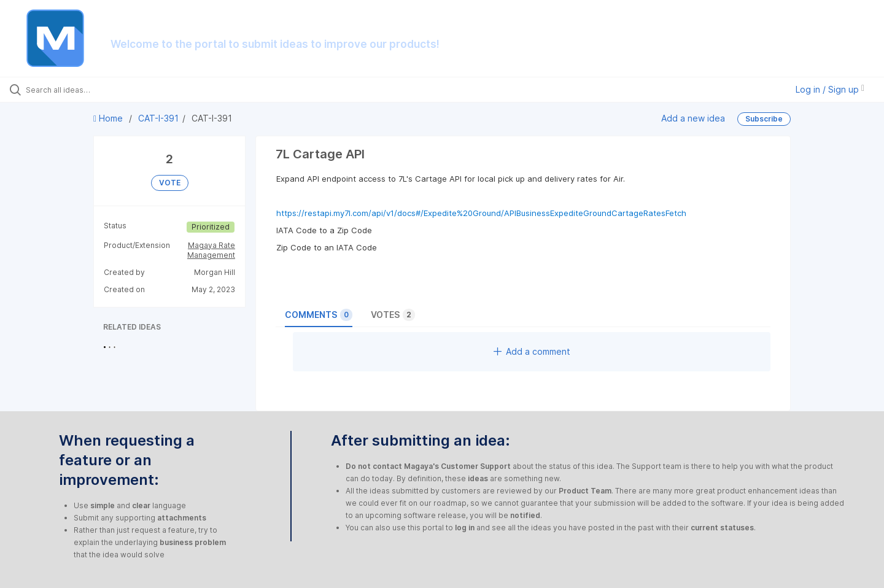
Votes (393, 315)
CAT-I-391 (158, 118)
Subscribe (764, 119)
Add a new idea (693, 118)
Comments (319, 315)
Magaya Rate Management (211, 250)
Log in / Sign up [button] (830, 89)
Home (109, 118)
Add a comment (532, 351)
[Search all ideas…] (104, 90)
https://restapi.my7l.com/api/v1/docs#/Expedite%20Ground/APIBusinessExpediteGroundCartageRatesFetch (481, 213)
